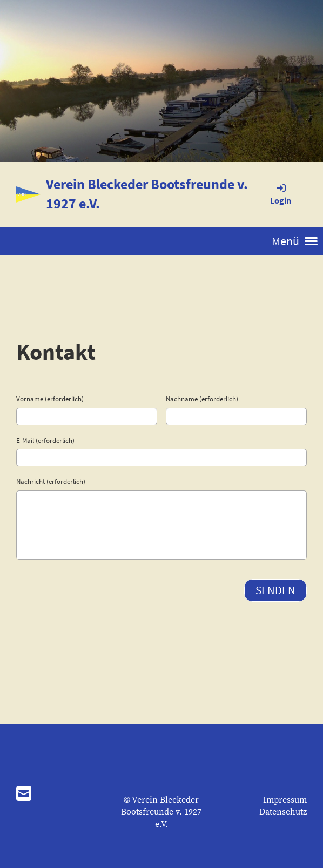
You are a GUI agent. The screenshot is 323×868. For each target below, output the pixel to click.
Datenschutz (283, 812)
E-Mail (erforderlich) (45, 440)
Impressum (285, 800)
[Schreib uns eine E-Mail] (24, 795)
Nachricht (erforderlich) (51, 482)
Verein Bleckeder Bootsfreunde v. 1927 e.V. (147, 194)
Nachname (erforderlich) (202, 399)
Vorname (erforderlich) (50, 399)
